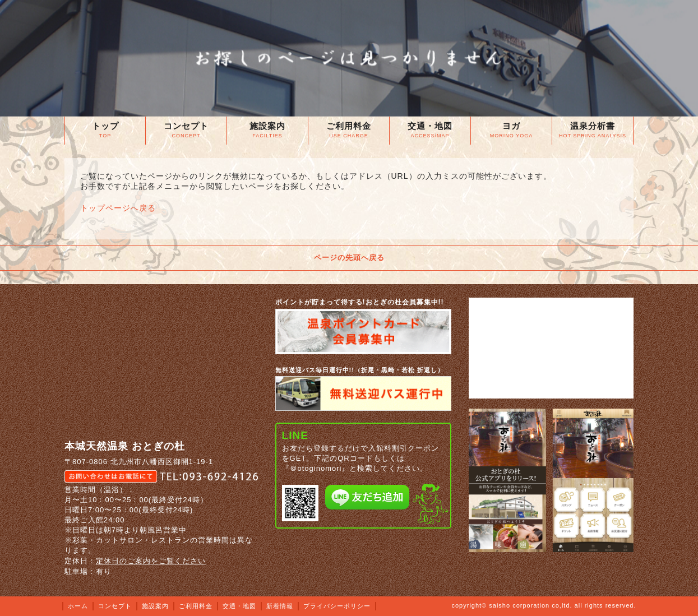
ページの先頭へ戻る (349, 258)
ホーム (78, 606)
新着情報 (280, 606)
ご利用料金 (196, 606)
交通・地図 (239, 606)
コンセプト (115, 606)
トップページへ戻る (118, 208)
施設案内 (155, 606)
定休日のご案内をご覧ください (151, 561)
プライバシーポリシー (337, 606)
